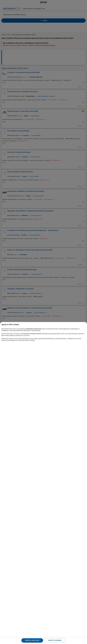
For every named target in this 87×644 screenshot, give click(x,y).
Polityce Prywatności (25, 336)
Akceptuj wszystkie (32, 640)
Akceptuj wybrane (55, 640)
